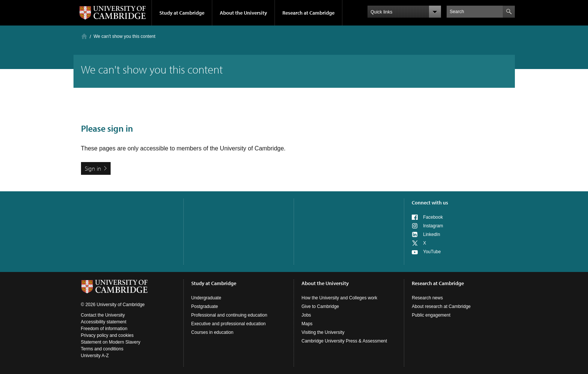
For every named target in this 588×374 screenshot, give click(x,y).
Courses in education (212, 332)
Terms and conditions (102, 349)
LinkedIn (431, 234)
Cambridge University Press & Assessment (344, 341)
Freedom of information (104, 329)
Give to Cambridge (320, 306)
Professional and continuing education (229, 315)
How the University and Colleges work (339, 298)
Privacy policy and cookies (107, 335)
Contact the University (103, 315)
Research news (427, 298)
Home (84, 36)
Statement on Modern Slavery (111, 342)
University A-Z (95, 356)
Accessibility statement (104, 322)
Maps (307, 324)
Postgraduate (205, 306)
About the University (243, 13)
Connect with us (430, 203)
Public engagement (431, 315)
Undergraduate (206, 298)
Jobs (306, 315)
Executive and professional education (229, 324)
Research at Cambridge (308, 13)
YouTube (432, 252)
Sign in (93, 168)
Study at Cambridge (182, 13)
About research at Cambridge (441, 306)
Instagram (433, 226)
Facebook (433, 217)
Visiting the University (323, 332)
